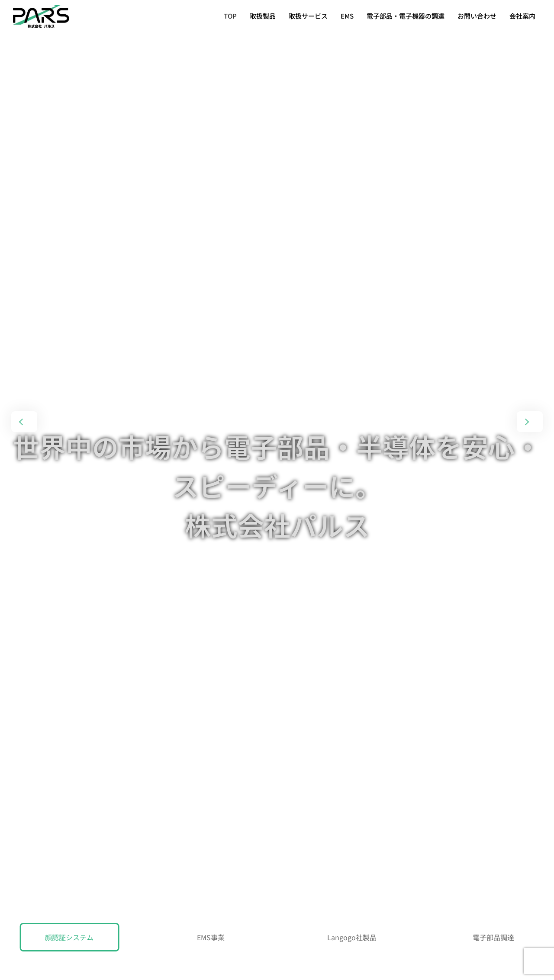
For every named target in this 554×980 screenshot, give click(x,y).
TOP (230, 16)
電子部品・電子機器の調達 (406, 16)
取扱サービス (308, 16)
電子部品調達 (493, 937)
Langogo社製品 (352, 937)
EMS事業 (211, 937)
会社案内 (522, 16)
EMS (347, 16)
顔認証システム (69, 937)
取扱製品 (263, 16)
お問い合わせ (477, 16)
